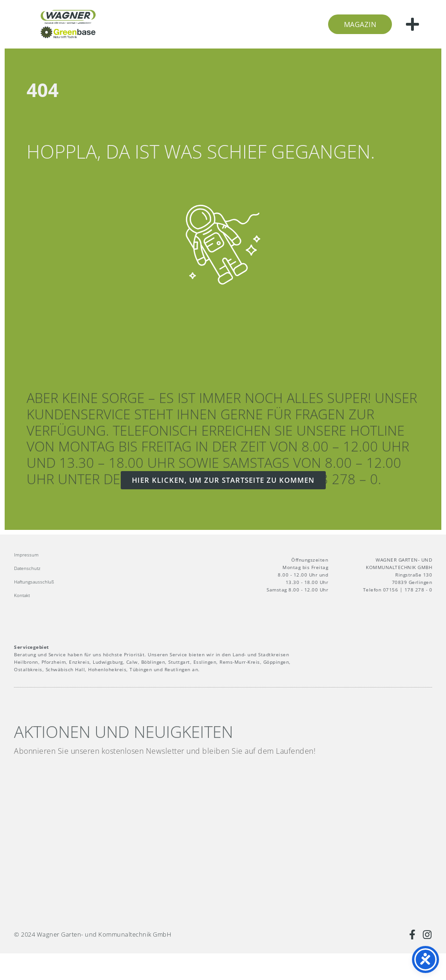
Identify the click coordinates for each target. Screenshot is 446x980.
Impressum (26, 555)
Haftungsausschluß (34, 582)
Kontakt (22, 595)
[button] (412, 24)
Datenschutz (27, 568)
